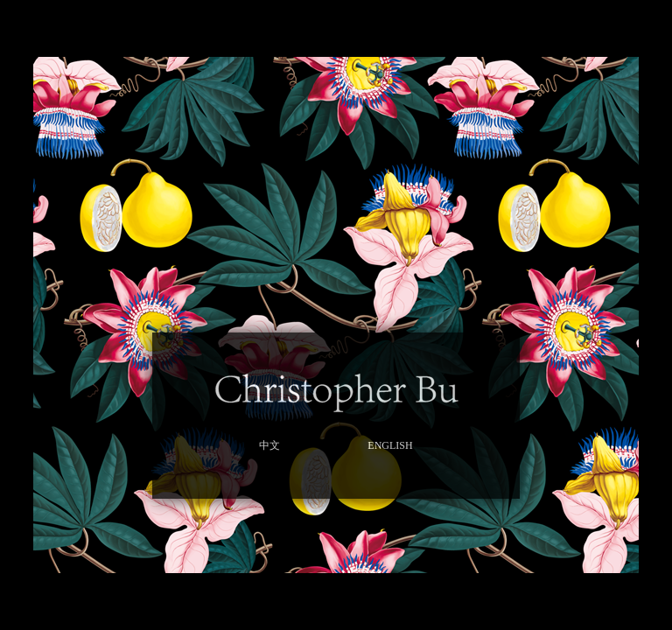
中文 (269, 445)
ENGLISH (390, 445)
